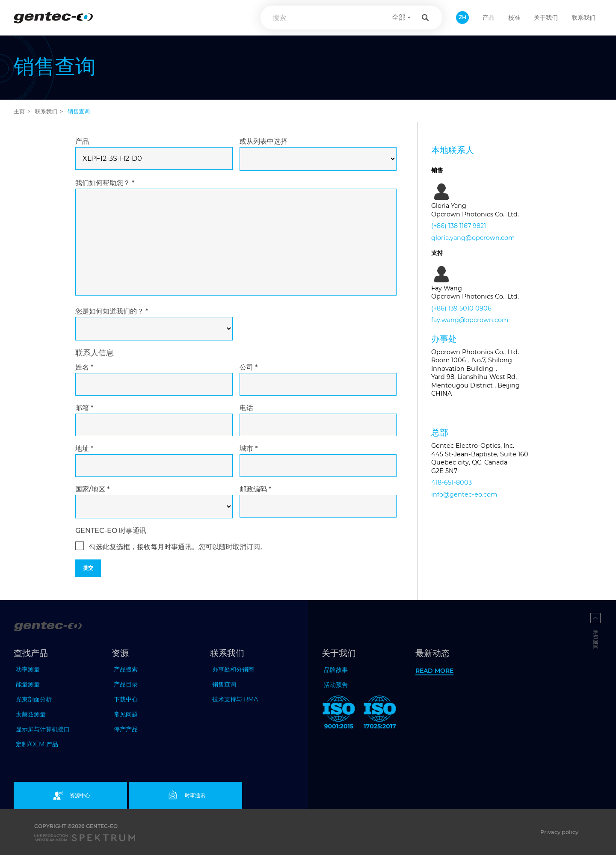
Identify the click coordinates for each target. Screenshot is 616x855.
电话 (246, 408)
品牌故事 (336, 670)
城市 (249, 448)
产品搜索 (126, 669)
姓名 (84, 367)
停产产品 (126, 729)
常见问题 (126, 714)
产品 (82, 141)
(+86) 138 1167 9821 (459, 226)
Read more (434, 671)
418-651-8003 (452, 482)
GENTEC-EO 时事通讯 (111, 531)
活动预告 (336, 685)
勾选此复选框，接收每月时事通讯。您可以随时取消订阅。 (178, 547)
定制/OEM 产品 (37, 744)
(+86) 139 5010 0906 (461, 308)
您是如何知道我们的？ (112, 311)
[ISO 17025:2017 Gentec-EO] (380, 714)
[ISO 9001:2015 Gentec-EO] (339, 714)
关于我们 (546, 18)
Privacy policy (559, 832)
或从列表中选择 (264, 141)
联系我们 (583, 18)
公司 (249, 367)
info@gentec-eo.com (464, 494)
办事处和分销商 (233, 669)
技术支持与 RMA (235, 699)
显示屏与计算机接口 (43, 729)
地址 (84, 448)
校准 (514, 18)
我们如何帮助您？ (105, 183)
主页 (19, 111)
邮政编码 (255, 489)
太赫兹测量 (31, 714)
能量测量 (28, 684)
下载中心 (126, 699)
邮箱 (84, 408)
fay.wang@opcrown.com (470, 320)
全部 (399, 17)
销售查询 (224, 684)
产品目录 (126, 684)
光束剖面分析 (34, 699)
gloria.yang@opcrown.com (473, 238)
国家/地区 (92, 489)
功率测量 (28, 669)
